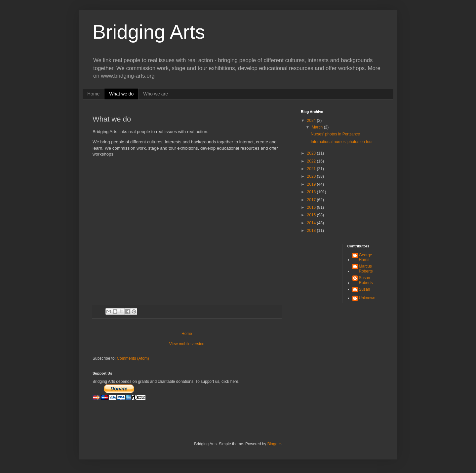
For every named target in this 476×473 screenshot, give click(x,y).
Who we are (156, 94)
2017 (312, 200)
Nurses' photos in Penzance (335, 134)
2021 (312, 169)
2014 (312, 223)
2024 (312, 121)
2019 (312, 184)
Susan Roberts (366, 280)
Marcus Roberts (366, 269)
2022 (312, 161)
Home (93, 94)
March (318, 127)
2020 (312, 176)
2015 (312, 215)
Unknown (367, 298)
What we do (121, 94)
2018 (312, 192)
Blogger (274, 444)
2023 (312, 153)
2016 (312, 207)
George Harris (366, 257)
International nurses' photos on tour (342, 142)
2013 (312, 231)
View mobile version (187, 344)
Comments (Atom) (133, 358)
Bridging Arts (149, 32)
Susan (365, 289)
